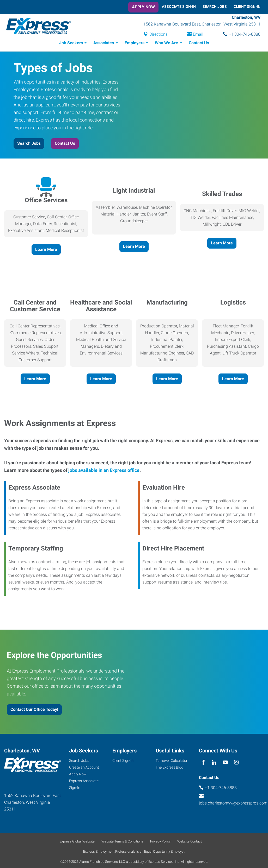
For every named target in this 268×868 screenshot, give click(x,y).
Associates (104, 44)
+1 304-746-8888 (245, 35)
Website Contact (190, 842)
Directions (159, 35)
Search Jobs (215, 7)
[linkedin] (214, 763)
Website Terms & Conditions (122, 842)
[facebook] (203, 763)
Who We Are (166, 44)
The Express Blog (169, 768)
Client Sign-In (247, 7)
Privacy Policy (160, 842)
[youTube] (225, 763)
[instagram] (236, 763)
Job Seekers (71, 44)
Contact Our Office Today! (34, 710)
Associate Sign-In (179, 7)
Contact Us (199, 44)
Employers (135, 44)
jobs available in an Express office (103, 471)
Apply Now (143, 7)
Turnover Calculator (172, 761)
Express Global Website (77, 842)
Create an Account (84, 768)
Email (198, 35)
